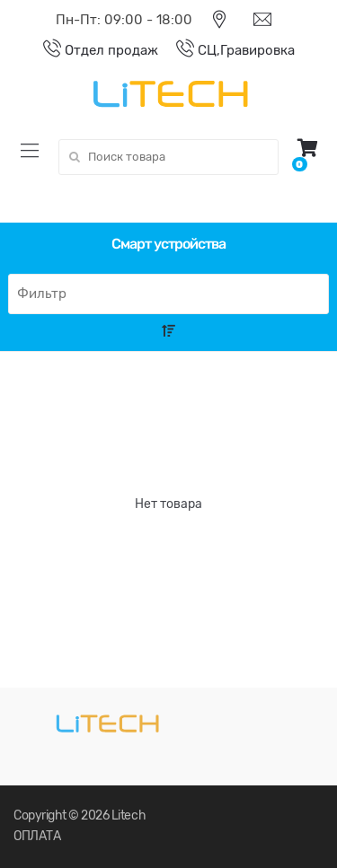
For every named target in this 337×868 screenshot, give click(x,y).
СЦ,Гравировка (226, 50)
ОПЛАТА (37, 836)
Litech (129, 815)
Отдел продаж (92, 50)
